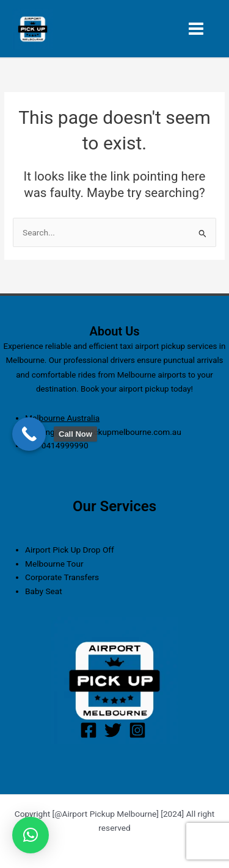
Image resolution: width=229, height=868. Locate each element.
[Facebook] (89, 730)
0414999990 (65, 445)
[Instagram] (137, 730)
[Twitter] (113, 730)
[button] (31, 835)
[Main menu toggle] (196, 29)
